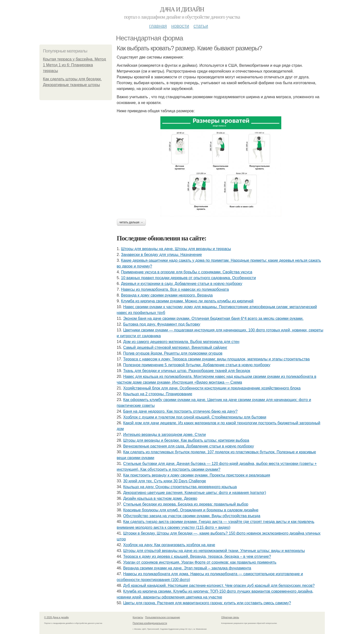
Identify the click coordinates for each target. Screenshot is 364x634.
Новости (180, 26)
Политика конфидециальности (150, 623)
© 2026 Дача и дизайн (57, 617)
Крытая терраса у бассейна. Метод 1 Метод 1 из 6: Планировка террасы (74, 65)
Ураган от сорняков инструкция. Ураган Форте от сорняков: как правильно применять (200, 562)
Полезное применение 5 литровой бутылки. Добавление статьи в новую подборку (197, 365)
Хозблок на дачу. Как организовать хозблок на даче (169, 545)
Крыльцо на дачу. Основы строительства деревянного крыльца (180, 487)
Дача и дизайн (182, 9)
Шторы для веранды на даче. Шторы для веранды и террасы (176, 249)
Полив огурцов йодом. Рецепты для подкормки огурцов (173, 353)
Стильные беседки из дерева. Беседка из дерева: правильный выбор (186, 504)
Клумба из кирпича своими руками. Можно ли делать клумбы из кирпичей (187, 301)
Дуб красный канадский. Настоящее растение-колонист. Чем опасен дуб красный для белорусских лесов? (219, 586)
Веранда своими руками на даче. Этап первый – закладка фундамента (187, 568)
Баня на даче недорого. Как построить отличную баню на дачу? (180, 411)
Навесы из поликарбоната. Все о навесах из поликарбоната (175, 289)
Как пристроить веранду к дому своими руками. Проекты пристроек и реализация (197, 475)
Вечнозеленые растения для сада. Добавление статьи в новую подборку (189, 446)
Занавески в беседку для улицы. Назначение (161, 255)
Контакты (138, 617)
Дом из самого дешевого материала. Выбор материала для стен (181, 342)
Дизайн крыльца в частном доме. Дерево (160, 498)
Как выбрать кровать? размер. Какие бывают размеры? (189, 48)
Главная (158, 26)
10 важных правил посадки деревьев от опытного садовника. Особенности (188, 278)
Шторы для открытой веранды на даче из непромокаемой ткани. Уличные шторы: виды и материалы (214, 551)
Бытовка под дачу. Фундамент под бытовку (162, 324)
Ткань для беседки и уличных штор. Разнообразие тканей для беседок (187, 371)
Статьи (201, 26)
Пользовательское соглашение (163, 617)
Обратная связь (230, 617)
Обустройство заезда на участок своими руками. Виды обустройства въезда (192, 516)
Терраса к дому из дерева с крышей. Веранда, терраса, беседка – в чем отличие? (197, 556)
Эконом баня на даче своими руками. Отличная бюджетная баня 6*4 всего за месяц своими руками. (213, 318)
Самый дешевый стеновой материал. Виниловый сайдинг (175, 347)
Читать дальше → (131, 222)
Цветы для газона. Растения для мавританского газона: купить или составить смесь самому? (207, 603)
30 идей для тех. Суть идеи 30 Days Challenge (165, 481)
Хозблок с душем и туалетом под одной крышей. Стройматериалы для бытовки (195, 417)
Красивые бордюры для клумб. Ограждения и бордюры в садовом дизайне (191, 510)
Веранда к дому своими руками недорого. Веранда (167, 295)
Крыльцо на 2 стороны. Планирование (158, 394)
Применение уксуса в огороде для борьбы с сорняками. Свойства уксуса (187, 272)
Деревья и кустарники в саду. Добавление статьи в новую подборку (182, 284)
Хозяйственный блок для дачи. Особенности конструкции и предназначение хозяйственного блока (212, 388)
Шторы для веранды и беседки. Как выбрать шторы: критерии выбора (186, 440)
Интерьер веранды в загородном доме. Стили (164, 435)
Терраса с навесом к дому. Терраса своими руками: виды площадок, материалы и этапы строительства (216, 359)
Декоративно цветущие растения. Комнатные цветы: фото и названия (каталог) (195, 493)
